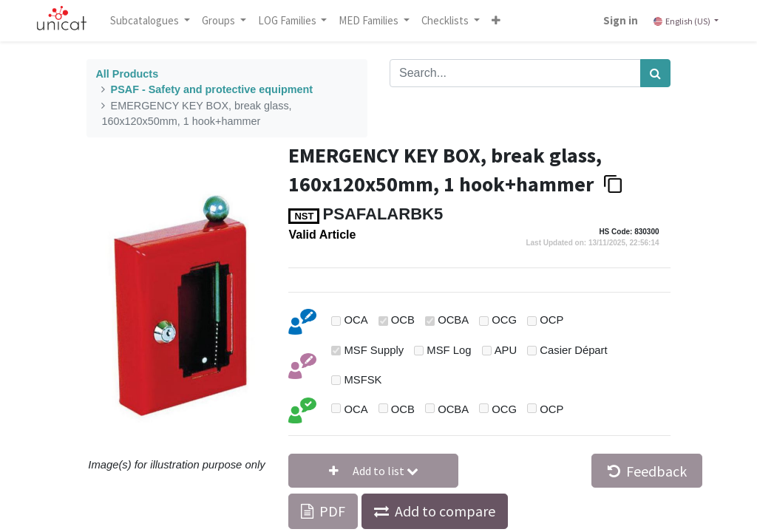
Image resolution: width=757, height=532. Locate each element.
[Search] (655, 73)
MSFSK (363, 380)
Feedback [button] (647, 471)
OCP (551, 320)
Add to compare (445, 511)
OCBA (453, 320)
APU (506, 350)
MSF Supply (374, 350)
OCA (356, 320)
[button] (496, 21)
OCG (504, 320)
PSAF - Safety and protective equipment (212, 89)
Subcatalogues (146, 20)
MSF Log (449, 350)
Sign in (621, 20)
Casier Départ (573, 350)
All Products (127, 74)
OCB (403, 320)
